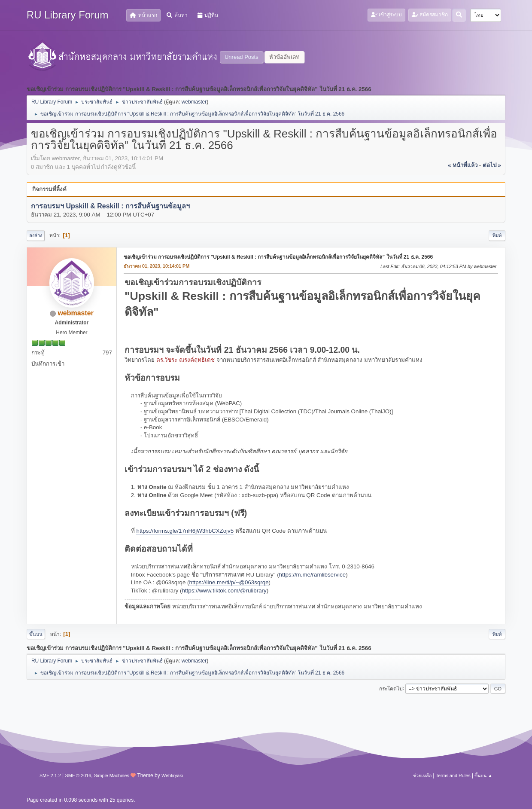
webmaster (194, 102)
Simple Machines (112, 775)
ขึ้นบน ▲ (483, 775)
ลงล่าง (36, 235)
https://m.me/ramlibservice (313, 575)
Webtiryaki (172, 775)
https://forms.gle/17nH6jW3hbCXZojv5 (185, 531)
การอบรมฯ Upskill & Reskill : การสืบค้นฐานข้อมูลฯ (110, 206)
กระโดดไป (391, 688)
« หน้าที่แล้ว (463, 165)
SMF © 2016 (78, 775)
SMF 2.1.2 (50, 775)
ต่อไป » (492, 165)
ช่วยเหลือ (422, 775)
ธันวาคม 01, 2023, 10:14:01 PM (157, 266)
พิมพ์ (497, 235)
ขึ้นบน (36, 634)
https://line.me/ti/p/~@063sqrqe (229, 582)
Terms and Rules (453, 775)
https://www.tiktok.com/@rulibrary (224, 591)
